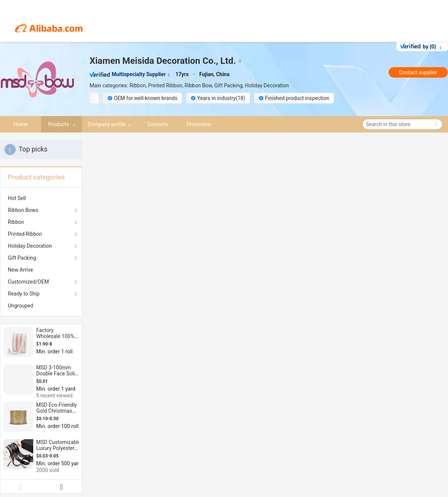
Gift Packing (22, 258)
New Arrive (21, 270)
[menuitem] (41, 198)
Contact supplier (418, 72)
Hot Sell (17, 198)
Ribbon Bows (23, 210)
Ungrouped (21, 306)
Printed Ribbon (25, 234)
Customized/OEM (28, 282)
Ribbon (16, 222)
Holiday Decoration (30, 246)
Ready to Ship (24, 294)
